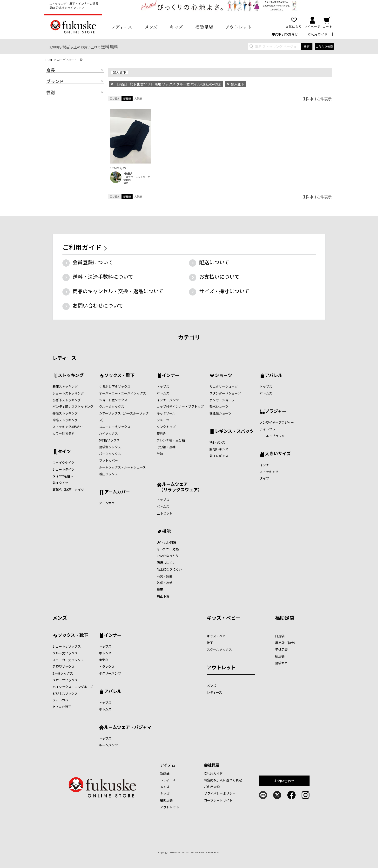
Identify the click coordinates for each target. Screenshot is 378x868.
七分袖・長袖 (166, 447)
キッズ (176, 27)
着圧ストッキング (65, 386)
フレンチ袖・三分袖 (171, 440)
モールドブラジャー (274, 436)
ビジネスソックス (65, 694)
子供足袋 (281, 649)
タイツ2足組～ (63, 476)
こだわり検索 (324, 46)
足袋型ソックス (110, 447)
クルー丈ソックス (112, 406)
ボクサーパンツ (110, 673)
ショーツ (163, 420)
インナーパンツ (168, 400)
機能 (166, 531)
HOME (50, 60)
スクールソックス (219, 649)
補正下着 (163, 596)
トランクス (107, 667)
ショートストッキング (68, 393)
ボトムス (163, 393)
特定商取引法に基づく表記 (223, 780)
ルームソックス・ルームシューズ (122, 467)
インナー (171, 375)
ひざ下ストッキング (67, 400)
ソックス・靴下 (119, 375)
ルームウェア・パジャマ (128, 727)
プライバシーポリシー (220, 793)
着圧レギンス (219, 456)
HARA (128, 174)
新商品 (165, 773)
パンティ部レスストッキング (73, 406)
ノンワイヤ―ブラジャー (277, 422)
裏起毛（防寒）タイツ (68, 490)
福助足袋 (204, 27)
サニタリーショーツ (224, 386)
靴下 (210, 643)
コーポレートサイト (218, 800)
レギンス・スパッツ (234, 431)
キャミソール (166, 413)
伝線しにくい (166, 562)
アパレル (274, 375)
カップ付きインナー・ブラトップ (180, 406)
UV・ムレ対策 (166, 542)
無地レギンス (219, 449)
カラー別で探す (64, 433)
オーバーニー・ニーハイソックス (123, 393)
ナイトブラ (267, 429)
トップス (163, 386)
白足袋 (280, 636)
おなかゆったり (168, 556)
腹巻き (161, 433)
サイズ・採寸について (224, 291)
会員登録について (93, 262)
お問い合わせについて (98, 305)
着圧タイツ (60, 483)
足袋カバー (283, 663)
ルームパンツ (108, 745)
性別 (51, 92)
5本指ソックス (109, 440)
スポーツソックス (65, 680)
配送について (214, 262)
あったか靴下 (62, 707)
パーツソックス (110, 454)
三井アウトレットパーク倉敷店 (137, 178)
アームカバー (117, 492)
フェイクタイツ (63, 463)
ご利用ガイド (318, 34)
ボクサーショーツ (222, 400)
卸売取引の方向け (285, 34)
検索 (307, 46)
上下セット (165, 513)
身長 (51, 70)
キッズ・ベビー (224, 618)
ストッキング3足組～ (67, 427)
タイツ (64, 452)
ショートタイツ (64, 469)
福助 (126, 183)
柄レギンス (217, 442)
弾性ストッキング (65, 413)
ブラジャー (276, 411)
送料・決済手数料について (103, 276)
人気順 (138, 98)
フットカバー (108, 460)
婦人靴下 (120, 72)
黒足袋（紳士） (286, 643)
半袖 (160, 454)
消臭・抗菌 (165, 576)
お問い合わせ (284, 781)
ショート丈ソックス (113, 400)
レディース (122, 27)
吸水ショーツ (219, 406)
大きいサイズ (278, 454)
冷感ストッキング (65, 420)
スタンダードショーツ (225, 393)
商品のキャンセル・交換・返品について (118, 291)
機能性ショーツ (220, 413)
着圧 (160, 589)
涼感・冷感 (165, 583)
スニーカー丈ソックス (115, 427)
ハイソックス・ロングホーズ (73, 687)
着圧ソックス (108, 474)
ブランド (55, 81)
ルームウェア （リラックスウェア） (179, 487)
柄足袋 (280, 656)
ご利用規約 (212, 787)
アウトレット (239, 27)
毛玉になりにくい (169, 569)
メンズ (151, 27)
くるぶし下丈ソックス (115, 386)
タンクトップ (166, 427)
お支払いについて (219, 276)
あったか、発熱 (168, 549)
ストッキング (71, 375)
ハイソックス (108, 433)
